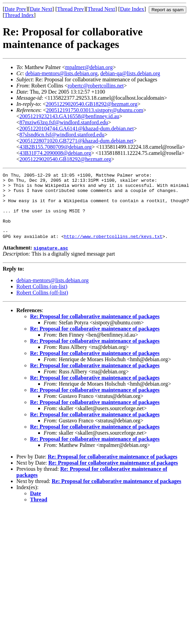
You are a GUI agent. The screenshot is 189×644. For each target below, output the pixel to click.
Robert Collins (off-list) (42, 306)
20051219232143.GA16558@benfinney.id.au (69, 116)
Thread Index (19, 15)
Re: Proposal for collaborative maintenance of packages (95, 330)
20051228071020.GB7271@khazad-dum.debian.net (76, 141)
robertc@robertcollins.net (96, 86)
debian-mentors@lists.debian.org (61, 73)
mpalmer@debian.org (89, 67)
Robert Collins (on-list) (42, 300)
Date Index (132, 9)
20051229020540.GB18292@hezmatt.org (92, 104)
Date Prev (15, 9)
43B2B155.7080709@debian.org (56, 147)
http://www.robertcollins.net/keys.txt (113, 249)
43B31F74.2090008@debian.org (55, 153)
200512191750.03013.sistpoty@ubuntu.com (95, 110)
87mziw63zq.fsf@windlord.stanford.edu (64, 122)
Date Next (41, 9)
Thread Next (101, 9)
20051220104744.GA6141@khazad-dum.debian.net (77, 128)
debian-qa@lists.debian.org (130, 73)
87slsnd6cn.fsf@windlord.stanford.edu (62, 135)
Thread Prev (70, 9)
